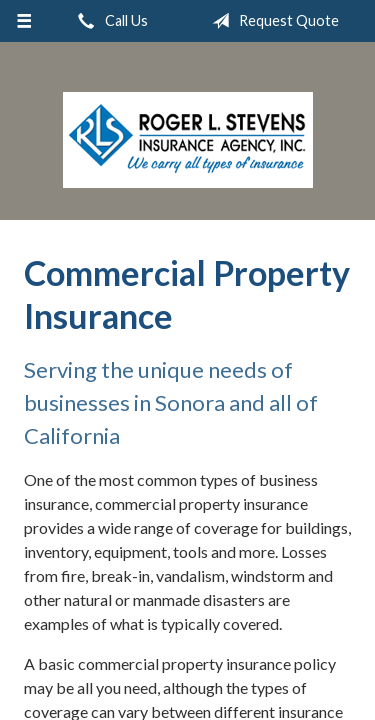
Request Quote (271, 21)
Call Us (109, 21)
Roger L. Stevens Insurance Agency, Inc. (188, 140)
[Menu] (24, 21)
